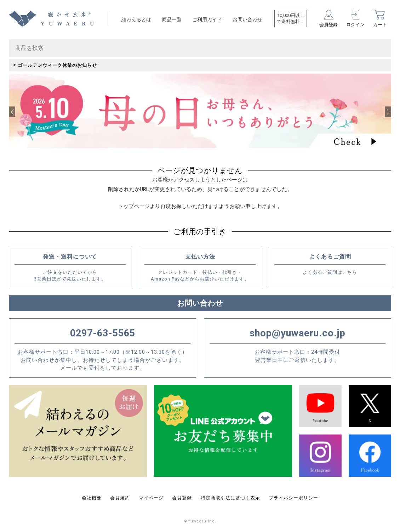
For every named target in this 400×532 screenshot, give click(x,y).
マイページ (151, 496)
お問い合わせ (247, 19)
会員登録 (182, 496)
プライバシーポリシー (293, 496)
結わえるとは (136, 19)
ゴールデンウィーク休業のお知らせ (57, 65)
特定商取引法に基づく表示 (230, 496)
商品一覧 (172, 19)
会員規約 (120, 496)
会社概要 (92, 496)
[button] (12, 111)
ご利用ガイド (207, 19)
